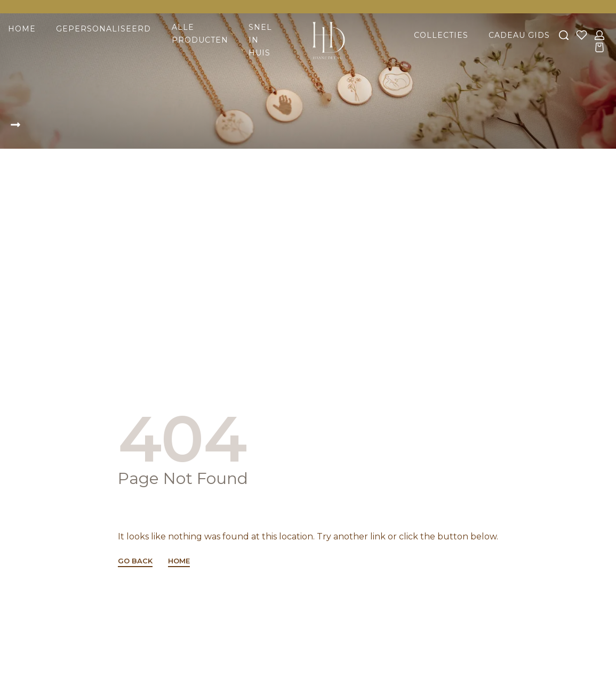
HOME (179, 561)
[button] (19, 126)
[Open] (582, 35)
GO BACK (135, 561)
